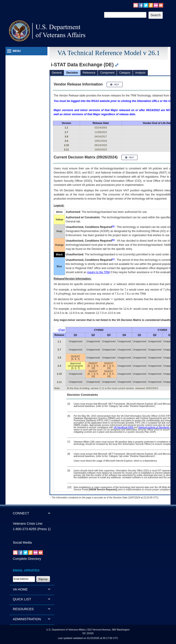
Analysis (140, 73)
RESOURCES (23, 609)
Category (125, 73)
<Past (61, 330)
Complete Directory (27, 559)
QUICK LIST (22, 599)
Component (107, 73)
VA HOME (20, 589)
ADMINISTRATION (27, 619)
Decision (72, 73)
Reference (89, 73)
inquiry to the (99, 272)
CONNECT (21, 513)
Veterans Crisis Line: (28, 524)
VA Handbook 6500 (124, 427)
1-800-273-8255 (25, 529)
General (57, 73)
